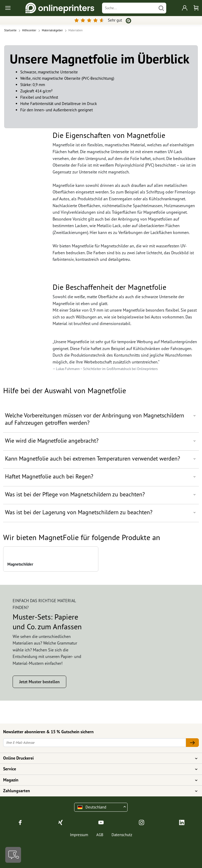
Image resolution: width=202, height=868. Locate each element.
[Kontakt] (13, 855)
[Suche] (129, 8)
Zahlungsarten (98, 791)
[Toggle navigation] (8, 8)
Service (98, 769)
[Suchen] (161, 8)
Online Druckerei (98, 758)
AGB (100, 835)
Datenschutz (122, 835)
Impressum (79, 835)
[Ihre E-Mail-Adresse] (95, 743)
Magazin (98, 780)
